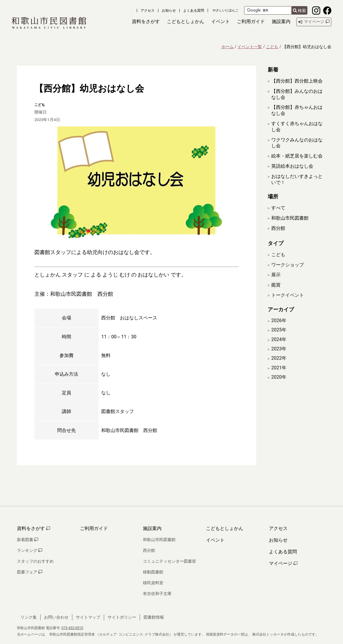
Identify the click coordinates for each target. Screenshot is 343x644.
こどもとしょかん (225, 528)
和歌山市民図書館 (290, 218)
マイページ (283, 563)
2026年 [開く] (279, 327)
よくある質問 (194, 10)
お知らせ (169, 10)
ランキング (30, 550)
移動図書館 (153, 572)
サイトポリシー (122, 617)
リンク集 (29, 617)
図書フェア (30, 572)
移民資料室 (153, 583)
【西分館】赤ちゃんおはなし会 (297, 110)
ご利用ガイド (94, 528)
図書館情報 (154, 617)
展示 (276, 282)
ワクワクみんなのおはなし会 (297, 143)
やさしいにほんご (225, 10)
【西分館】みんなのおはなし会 (297, 94)
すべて (278, 208)
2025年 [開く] (279, 337)
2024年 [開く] (279, 346)
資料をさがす (34, 528)
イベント (215, 540)
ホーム (228, 47)
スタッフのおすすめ (35, 561)
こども (272, 47)
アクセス (148, 10)
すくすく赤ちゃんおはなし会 (297, 127)
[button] (146, 22)
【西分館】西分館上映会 (297, 81)
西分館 (278, 228)
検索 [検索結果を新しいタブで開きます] (299, 10)
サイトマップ (88, 617)
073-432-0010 (72, 628)
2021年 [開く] (279, 374)
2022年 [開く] (279, 365)
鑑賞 (276, 292)
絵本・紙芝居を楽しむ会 (297, 156)
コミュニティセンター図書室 (169, 561)
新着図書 (28, 540)
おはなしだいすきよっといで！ (297, 179)
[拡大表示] (136, 181)
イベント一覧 (250, 47)
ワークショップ (288, 271)
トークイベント (288, 302)
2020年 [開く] (279, 384)
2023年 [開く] (279, 356)
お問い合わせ (56, 617)
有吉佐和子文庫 (157, 594)
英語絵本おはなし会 (292, 166)
